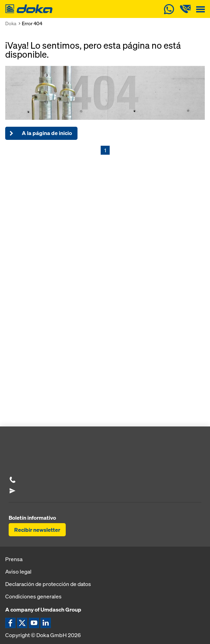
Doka (11, 23)
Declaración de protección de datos (48, 584)
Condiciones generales (33, 596)
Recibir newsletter (37, 530)
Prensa (14, 559)
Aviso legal (18, 571)
